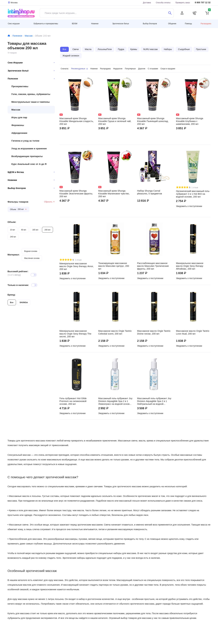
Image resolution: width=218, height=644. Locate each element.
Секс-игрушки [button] (14, 24)
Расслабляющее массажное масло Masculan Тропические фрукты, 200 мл (153, 266)
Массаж (29, 36)
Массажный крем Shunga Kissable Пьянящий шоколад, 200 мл (153, 121)
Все (12, 302)
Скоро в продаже (168, 69)
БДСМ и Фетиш (31, 172)
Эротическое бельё (31, 71)
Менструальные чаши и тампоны (31, 102)
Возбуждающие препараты (27, 156)
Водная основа (31, 251)
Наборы (168, 49)
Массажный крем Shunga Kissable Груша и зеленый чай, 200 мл (115, 121)
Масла (88, 49)
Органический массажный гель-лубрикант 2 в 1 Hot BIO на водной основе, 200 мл (193, 194)
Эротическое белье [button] (121, 24)
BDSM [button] (75, 24)
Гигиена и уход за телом (25, 141)
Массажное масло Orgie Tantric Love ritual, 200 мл (193, 332)
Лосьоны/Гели (105, 49)
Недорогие (118, 69)
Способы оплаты (163, 3)
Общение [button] (172, 24)
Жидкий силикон (71, 56)
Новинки (31, 180)
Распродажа (206, 24)
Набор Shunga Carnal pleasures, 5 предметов (150, 192)
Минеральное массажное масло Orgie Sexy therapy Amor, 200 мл (77, 266)
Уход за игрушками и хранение (29, 148)
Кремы (134, 49)
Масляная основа (32, 258)
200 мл (47, 230)
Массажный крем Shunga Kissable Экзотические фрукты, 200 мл (76, 194)
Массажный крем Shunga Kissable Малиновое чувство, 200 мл (114, 194)
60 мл (24, 230)
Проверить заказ (183, 3)
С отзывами (153, 69)
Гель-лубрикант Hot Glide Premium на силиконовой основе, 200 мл (73, 401)
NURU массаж (150, 49)
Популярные (130, 69)
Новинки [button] (95, 24)
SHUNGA (24, 302)
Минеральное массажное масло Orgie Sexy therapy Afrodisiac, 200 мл (190, 266)
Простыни (201, 49)
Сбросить (50, 202)
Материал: (14, 255)
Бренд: (12, 295)
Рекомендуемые (79, 69)
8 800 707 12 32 (203, 3)
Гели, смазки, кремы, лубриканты (31, 94)
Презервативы (20, 86)
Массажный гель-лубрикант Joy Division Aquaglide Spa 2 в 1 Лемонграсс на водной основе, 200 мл (115, 401)
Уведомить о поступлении (189, 206)
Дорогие (142, 69)
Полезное (17, 36)
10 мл (13, 230)
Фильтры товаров (18, 202)
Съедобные (184, 49)
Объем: (12, 222)
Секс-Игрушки (31, 63)
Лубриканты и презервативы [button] (46, 24)
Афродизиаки (19, 133)
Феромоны (18, 125)
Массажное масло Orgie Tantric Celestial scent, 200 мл (115, 332)
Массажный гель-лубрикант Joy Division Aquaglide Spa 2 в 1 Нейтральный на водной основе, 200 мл (154, 401)
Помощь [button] (188, 24)
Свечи (76, 49)
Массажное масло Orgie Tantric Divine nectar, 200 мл (154, 332)
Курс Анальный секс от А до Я (29, 164)
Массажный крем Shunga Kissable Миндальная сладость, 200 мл (77, 121)
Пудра (121, 49)
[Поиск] (170, 13)
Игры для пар (19, 117)
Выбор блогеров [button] (150, 24)
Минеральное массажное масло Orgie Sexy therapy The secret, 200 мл (75, 334)
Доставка (147, 3)
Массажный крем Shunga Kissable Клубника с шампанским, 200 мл (190, 121)
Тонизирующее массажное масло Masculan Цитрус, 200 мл (114, 266)
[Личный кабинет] (182, 13)
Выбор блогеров (31, 188)
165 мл (35, 230)
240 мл (13, 237)
